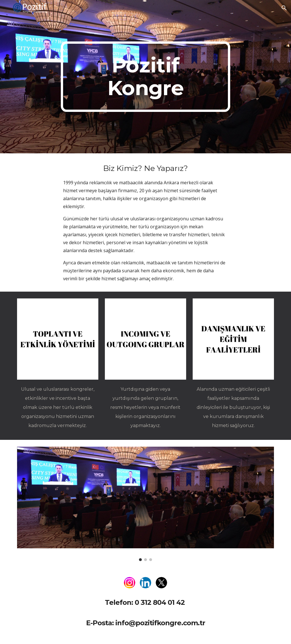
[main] (145, 77)
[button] (284, 8)
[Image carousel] (146, 504)
